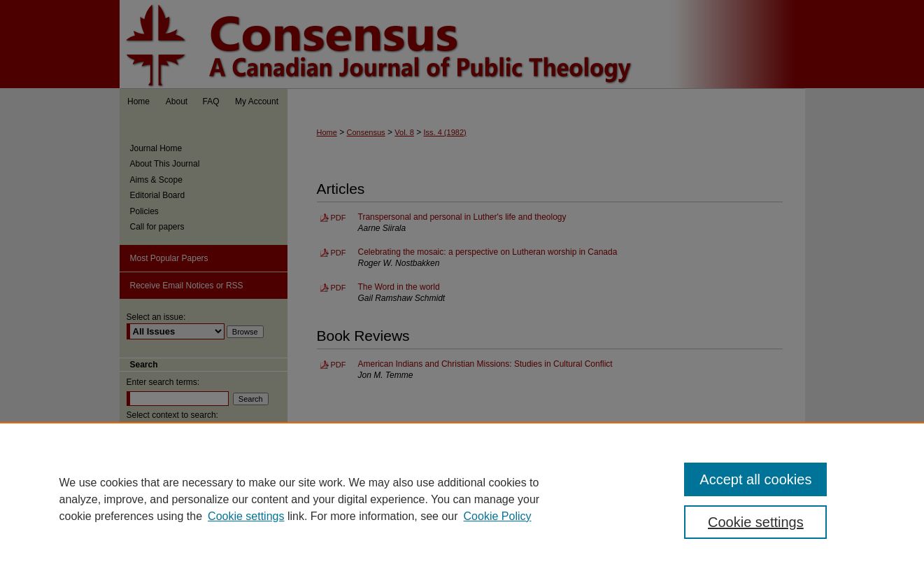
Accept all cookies (755, 479)
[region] (462, 499)
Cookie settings (246, 516)
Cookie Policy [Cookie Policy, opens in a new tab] (498, 516)
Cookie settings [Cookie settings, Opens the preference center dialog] (756, 522)
